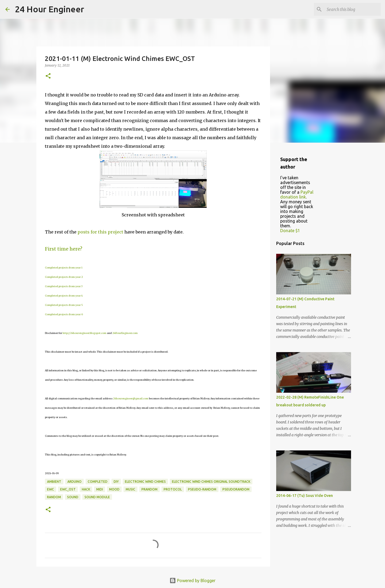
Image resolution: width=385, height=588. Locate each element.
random (54, 497)
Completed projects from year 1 (64, 268)
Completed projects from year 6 (64, 314)
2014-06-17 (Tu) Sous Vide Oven (305, 496)
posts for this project (100, 232)
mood (114, 489)
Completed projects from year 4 (64, 296)
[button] (48, 76)
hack (86, 489)
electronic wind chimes (145, 482)
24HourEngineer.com (125, 333)
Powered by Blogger (192, 581)
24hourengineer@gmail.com (131, 398)
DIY (116, 482)
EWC (51, 489)
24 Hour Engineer (50, 9)
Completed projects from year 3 (64, 286)
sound (73, 497)
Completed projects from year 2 (64, 277)
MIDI (100, 489)
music (130, 489)
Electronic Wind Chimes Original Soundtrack (211, 482)
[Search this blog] (353, 9)
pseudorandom (236, 489)
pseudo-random (202, 489)
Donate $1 (290, 231)
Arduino (74, 482)
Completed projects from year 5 (64, 305)
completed (98, 482)
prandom (149, 489)
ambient (54, 482)
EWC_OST (68, 489)
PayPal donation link (297, 194)
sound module (97, 497)
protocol (173, 489)
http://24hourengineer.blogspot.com (84, 333)
